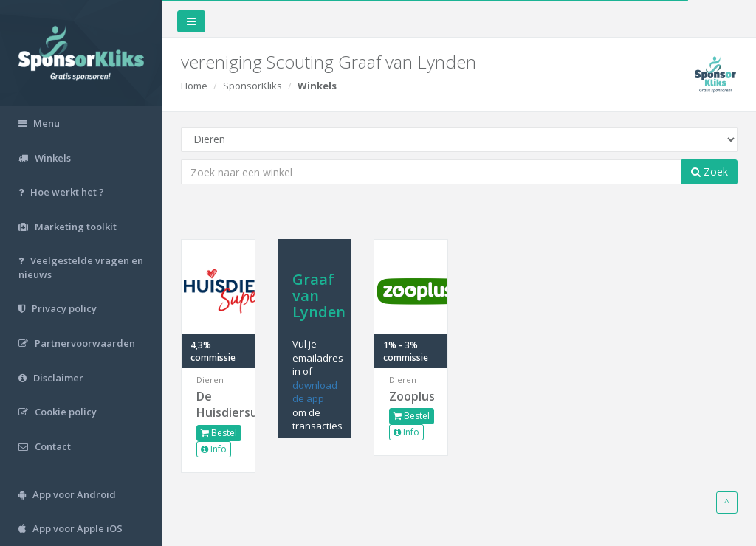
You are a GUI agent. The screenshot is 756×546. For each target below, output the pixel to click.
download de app (315, 392)
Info (214, 449)
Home (194, 86)
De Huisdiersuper (218, 405)
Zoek (709, 172)
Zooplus (411, 396)
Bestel (219, 433)
